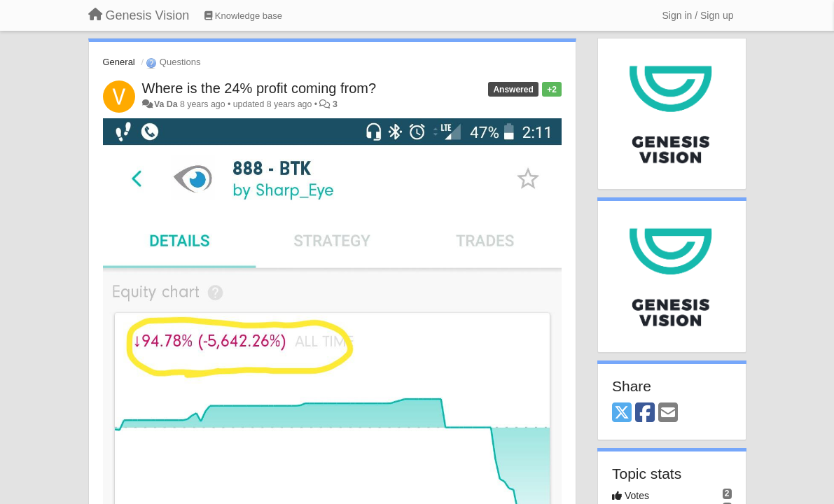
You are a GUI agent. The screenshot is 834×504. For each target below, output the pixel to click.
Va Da (166, 104)
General (119, 62)
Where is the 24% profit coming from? (259, 88)
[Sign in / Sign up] (698, 15)
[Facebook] (645, 413)
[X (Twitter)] (622, 413)
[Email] (668, 413)
